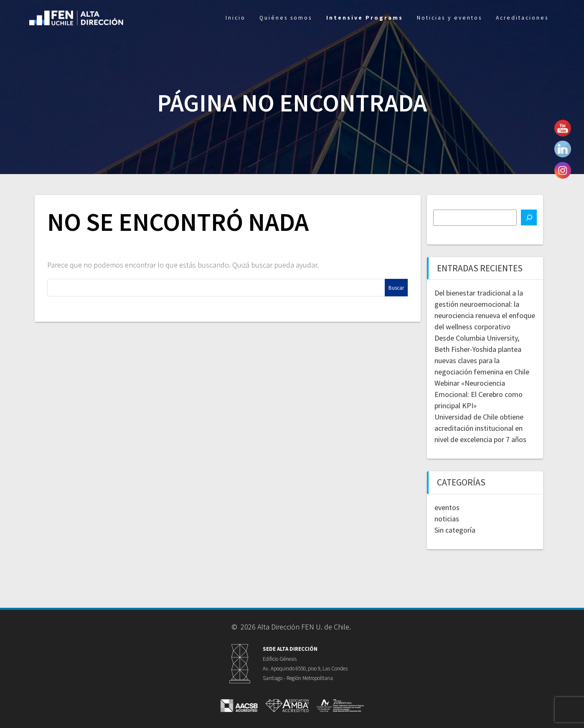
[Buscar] (529, 217)
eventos (447, 507)
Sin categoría (455, 530)
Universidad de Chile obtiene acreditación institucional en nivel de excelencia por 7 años (480, 428)
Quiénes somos (286, 18)
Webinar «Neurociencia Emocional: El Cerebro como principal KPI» (479, 394)
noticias (447, 519)
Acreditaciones (522, 18)
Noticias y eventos (449, 18)
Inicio (236, 18)
